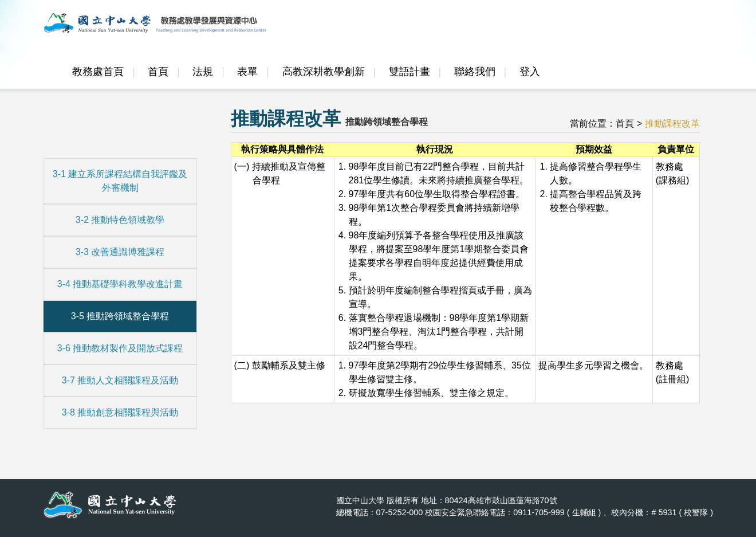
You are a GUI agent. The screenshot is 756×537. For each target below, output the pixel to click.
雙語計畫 (409, 72)
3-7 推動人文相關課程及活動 (120, 380)
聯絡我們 (475, 72)
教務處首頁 (98, 72)
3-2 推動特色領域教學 (120, 220)
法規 (203, 72)
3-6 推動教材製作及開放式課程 (120, 348)
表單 (247, 72)
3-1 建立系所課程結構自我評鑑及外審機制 (120, 181)
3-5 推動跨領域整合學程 (120, 316)
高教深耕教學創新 (324, 72)
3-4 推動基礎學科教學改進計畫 (120, 284)
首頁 (158, 72)
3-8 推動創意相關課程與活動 (120, 412)
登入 (530, 72)
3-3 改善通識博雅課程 (120, 252)
